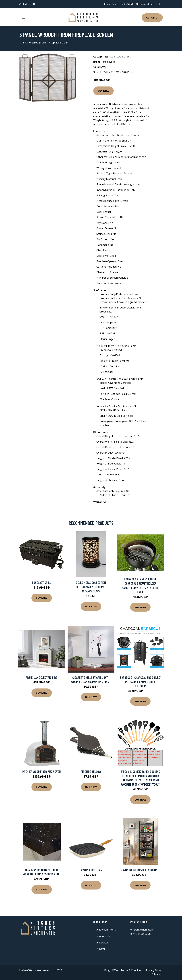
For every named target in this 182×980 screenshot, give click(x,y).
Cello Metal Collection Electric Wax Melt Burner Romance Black (91, 587)
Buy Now (103, 91)
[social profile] (34, 4)
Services (104, 943)
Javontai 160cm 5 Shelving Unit (140, 870)
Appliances (125, 57)
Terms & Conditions (132, 970)
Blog (107, 970)
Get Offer (152, 18)
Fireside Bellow (91, 771)
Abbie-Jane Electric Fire (42, 677)
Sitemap (157, 974)
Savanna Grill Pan (91, 870)
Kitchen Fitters (108, 930)
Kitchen (113, 57)
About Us (105, 936)
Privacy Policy (154, 970)
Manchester (113, 4)
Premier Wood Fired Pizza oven (42, 771)
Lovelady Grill (42, 582)
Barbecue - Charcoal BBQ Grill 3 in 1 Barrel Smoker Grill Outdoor (140, 682)
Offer (102, 949)
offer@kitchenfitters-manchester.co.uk (141, 4)
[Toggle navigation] (23, 17)
